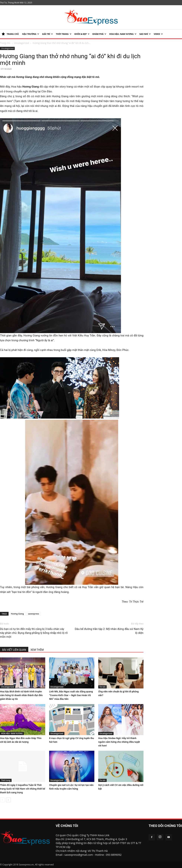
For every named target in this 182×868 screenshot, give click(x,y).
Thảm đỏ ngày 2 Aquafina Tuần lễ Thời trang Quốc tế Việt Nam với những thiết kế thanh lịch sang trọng (23, 789)
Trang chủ (5, 43)
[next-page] (8, 800)
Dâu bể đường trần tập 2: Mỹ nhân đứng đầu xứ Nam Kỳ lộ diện (109, 631)
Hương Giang (17, 614)
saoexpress (33, 614)
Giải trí (47, 34)
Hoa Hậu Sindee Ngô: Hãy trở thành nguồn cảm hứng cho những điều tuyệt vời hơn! (119, 742)
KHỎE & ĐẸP (82, 34)
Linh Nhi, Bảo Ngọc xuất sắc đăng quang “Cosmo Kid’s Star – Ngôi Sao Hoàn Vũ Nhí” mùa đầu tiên (71, 695)
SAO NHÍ (145, 34)
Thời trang (64, 34)
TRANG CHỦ (10, 34)
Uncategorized (21, 43)
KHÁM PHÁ (99, 34)
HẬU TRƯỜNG (31, 34)
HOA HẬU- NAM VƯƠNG (123, 34)
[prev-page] (2, 800)
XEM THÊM (37, 650)
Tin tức (102, 687)
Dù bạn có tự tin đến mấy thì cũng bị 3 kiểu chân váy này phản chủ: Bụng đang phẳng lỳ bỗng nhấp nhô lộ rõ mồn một (34, 633)
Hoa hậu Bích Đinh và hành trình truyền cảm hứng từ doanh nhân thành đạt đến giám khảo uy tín (21, 695)
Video (158, 34)
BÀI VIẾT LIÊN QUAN (14, 650)
